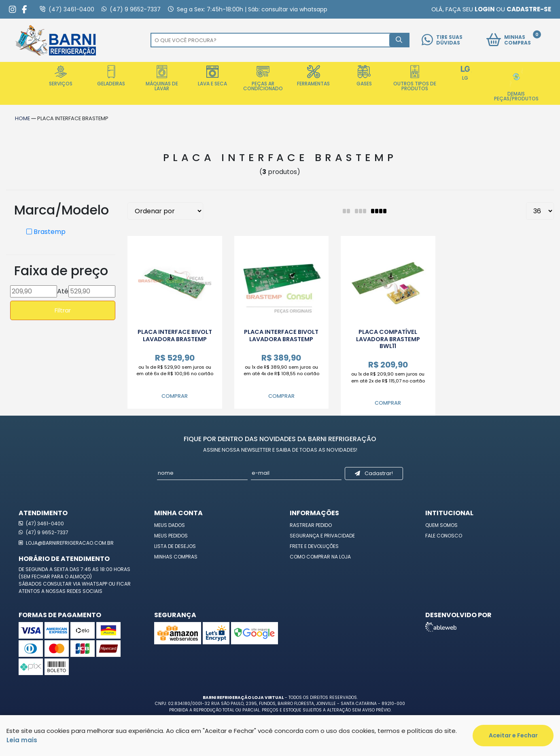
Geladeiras (111, 76)
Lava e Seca (212, 76)
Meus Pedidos (171, 536)
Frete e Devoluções (314, 546)
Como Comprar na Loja (320, 557)
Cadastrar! (374, 473)
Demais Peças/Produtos (516, 84)
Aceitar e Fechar (513, 735)
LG (465, 73)
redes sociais (85, 591)
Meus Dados (170, 525)
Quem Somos (441, 525)
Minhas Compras (176, 557)
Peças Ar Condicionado (263, 79)
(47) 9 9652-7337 (43, 532)
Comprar (175, 396)
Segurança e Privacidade (322, 536)
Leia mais (22, 740)
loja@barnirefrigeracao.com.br (66, 543)
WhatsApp (95, 584)
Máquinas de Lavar (162, 79)
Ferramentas (313, 76)
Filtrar (63, 310)
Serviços (61, 76)
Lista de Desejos (175, 546)
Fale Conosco (444, 536)
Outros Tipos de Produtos (415, 79)
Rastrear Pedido (311, 525)
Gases (364, 76)
